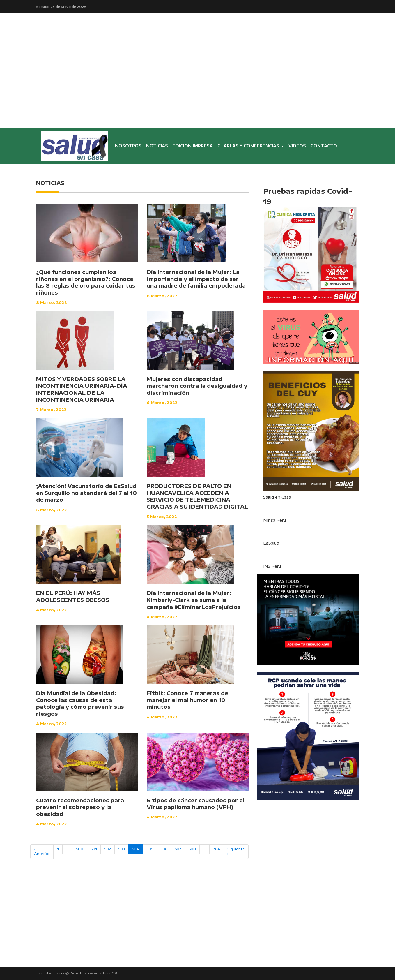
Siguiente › (236, 852)
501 (94, 849)
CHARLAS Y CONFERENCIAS (249, 146)
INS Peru (272, 566)
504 (135, 849)
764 (217, 849)
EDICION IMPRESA (193, 146)
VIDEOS (297, 146)
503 (121, 849)
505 (150, 849)
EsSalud (271, 543)
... (67, 849)
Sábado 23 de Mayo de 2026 (61, 6)
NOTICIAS (157, 146)
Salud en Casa (277, 497)
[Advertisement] (198, 84)
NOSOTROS (129, 147)
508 (192, 849)
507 (178, 849)
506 (164, 849)
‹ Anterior (42, 852)
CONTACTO (324, 146)
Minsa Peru (274, 520)
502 (108, 849)
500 (80, 849)
